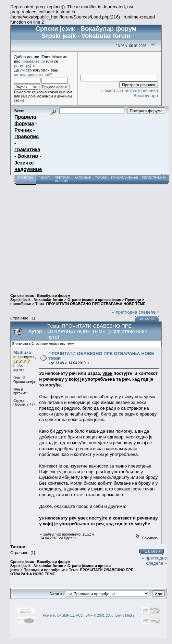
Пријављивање (124, 178)
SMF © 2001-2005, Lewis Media (110, 615)
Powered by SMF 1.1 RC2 (63, 615)
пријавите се (33, 61)
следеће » (149, 312)
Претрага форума (63, 179)
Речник (23, 130)
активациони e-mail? (33, 74)
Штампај (148, 319)
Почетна (26, 178)
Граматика (27, 149)
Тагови (101, 178)
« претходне (125, 312)
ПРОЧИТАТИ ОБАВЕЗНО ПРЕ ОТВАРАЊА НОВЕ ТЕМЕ (96, 304)
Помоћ (45, 178)
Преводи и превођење (44, 570)
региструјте (25, 65)
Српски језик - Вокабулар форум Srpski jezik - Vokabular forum (40, 298)
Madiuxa (22, 352)
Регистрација (154, 178)
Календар (83, 178)
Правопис (27, 136)
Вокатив (28, 156)
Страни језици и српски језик (94, 300)
